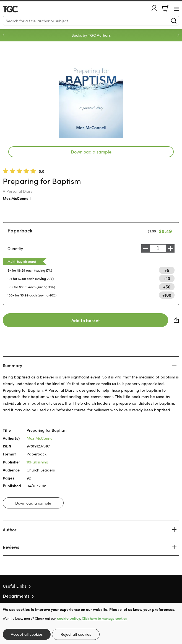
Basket (165, 8)
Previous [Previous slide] (4, 35)
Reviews (11, 547)
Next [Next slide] (178, 35)
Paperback (20, 230)
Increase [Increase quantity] (170, 248)
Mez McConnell (17, 198)
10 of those (19, 9)
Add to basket (86, 320)
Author (10, 529)
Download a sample (91, 152)
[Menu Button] (176, 9)
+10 (167, 278)
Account (154, 8)
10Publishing (37, 462)
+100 (167, 295)
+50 (167, 287)
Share (176, 320)
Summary (12, 365)
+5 (167, 270)
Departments (16, 596)
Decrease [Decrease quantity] (145, 248)
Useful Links (15, 586)
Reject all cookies (76, 634)
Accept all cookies (27, 634)
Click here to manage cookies (104, 618)
